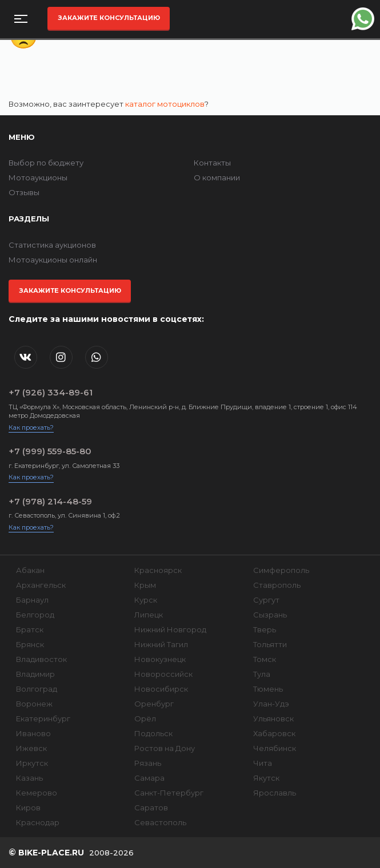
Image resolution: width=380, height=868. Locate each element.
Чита (263, 763)
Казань (29, 778)
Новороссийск (163, 674)
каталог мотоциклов (165, 104)
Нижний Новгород (170, 629)
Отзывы (24, 192)
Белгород (35, 615)
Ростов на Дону (165, 748)
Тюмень (268, 689)
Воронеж (34, 704)
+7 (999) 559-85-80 (50, 451)
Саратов (151, 808)
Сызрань (270, 615)
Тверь (265, 629)
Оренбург (154, 704)
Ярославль (275, 793)
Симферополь (281, 570)
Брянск (30, 644)
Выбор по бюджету (46, 163)
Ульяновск (273, 718)
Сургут (266, 600)
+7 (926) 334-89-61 (51, 392)
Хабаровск (274, 733)
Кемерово (37, 793)
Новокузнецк (160, 659)
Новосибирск (161, 689)
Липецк (149, 615)
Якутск (266, 778)
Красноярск (158, 570)
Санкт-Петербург (169, 793)
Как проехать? (31, 427)
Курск (146, 600)
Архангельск (41, 585)
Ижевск (31, 748)
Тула (262, 674)
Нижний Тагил (161, 644)
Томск (265, 659)
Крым (145, 585)
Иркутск (32, 763)
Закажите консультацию (109, 18)
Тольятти (270, 644)
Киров (28, 808)
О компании (217, 177)
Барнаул (32, 600)
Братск (30, 629)
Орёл (145, 718)
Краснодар (38, 822)
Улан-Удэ (271, 704)
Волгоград (37, 689)
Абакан (30, 570)
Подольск (153, 733)
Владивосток (41, 659)
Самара (149, 778)
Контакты (212, 163)
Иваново (33, 733)
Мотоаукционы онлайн (53, 260)
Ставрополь (277, 585)
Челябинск (275, 748)
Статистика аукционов (52, 245)
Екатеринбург (43, 718)
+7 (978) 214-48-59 (50, 501)
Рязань (148, 763)
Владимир (35, 674)
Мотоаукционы (38, 177)
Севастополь (160, 822)
